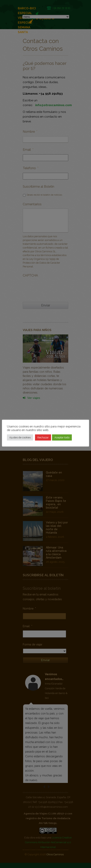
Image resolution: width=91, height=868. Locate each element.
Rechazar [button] (43, 437)
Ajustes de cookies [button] (20, 437)
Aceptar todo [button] (62, 437)
